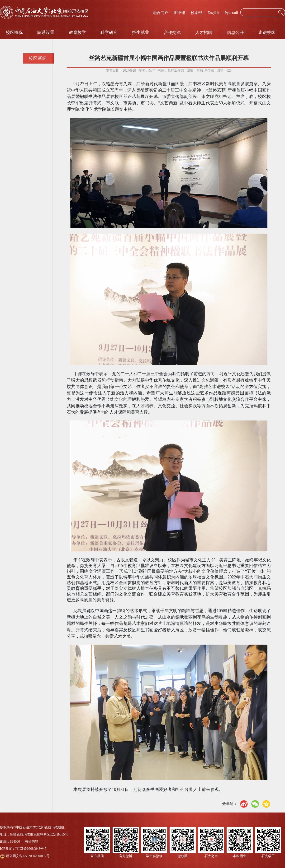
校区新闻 (38, 58)
